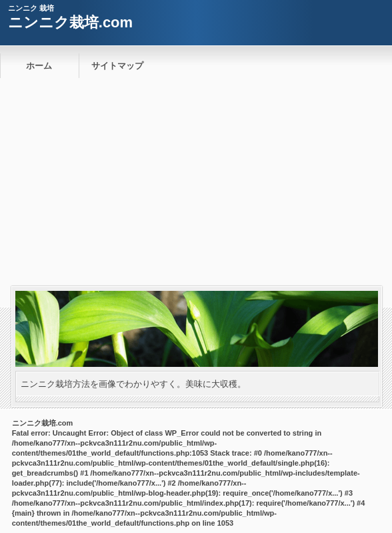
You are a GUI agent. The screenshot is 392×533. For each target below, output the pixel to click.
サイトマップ (117, 66)
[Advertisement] (196, 186)
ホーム (39, 66)
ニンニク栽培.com (70, 22)
